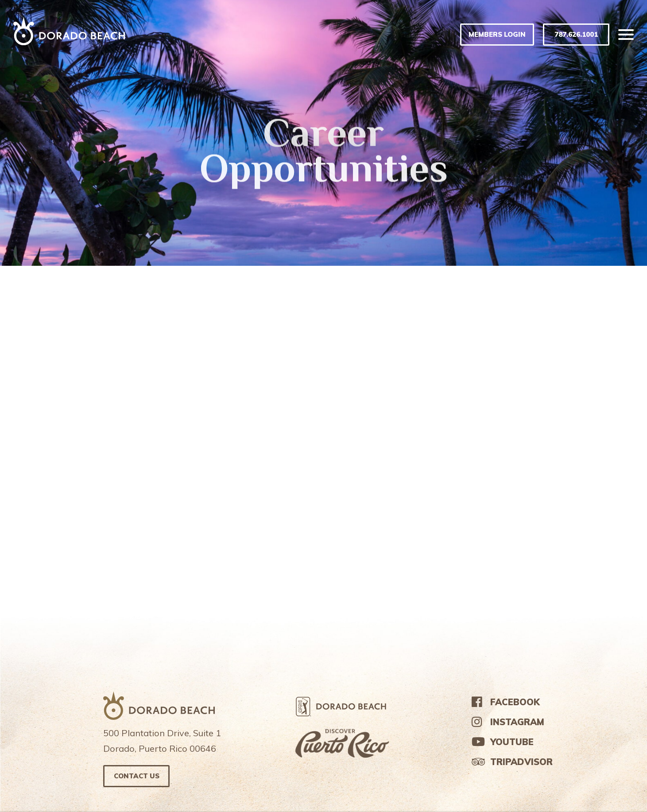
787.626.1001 (576, 34)
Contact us (137, 776)
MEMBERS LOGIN (497, 34)
